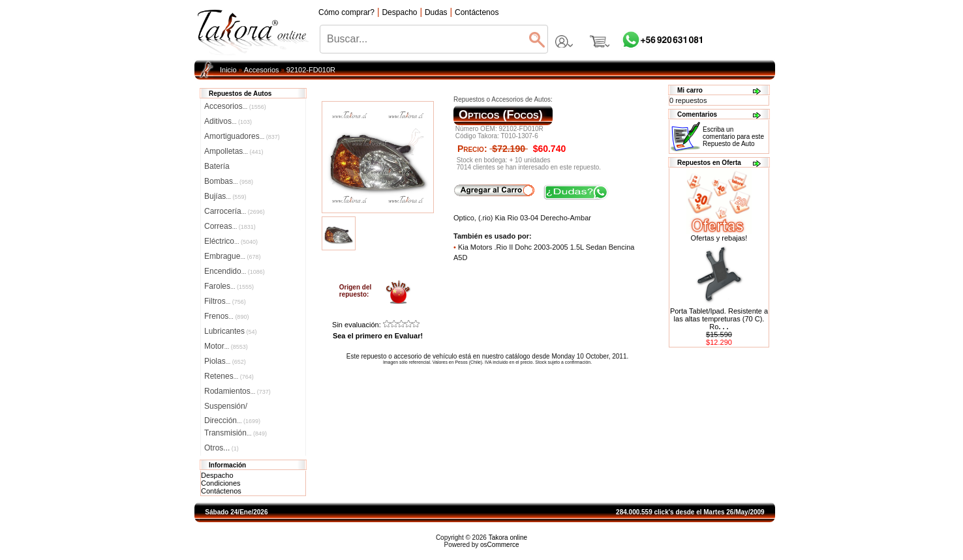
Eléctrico (231, 241)
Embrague (232, 256)
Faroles (229, 286)
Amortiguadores (242, 136)
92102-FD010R (311, 70)
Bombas (229, 181)
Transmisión (236, 433)
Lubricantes (231, 331)
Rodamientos (237, 391)
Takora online (508, 538)
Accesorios (262, 70)
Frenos (226, 316)
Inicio (228, 70)
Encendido (235, 271)
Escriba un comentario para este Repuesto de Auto (733, 137)
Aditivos (228, 121)
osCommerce (499, 545)
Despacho (217, 475)
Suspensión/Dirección (232, 407)
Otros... (222, 448)
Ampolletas (234, 151)
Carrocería (235, 211)
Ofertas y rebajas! (719, 238)
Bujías (225, 196)
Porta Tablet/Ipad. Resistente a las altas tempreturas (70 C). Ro (719, 319)
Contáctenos (221, 491)
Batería (217, 166)
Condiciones (221, 483)
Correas (230, 226)
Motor (226, 346)
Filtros (225, 301)
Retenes (229, 376)
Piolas (225, 361)
